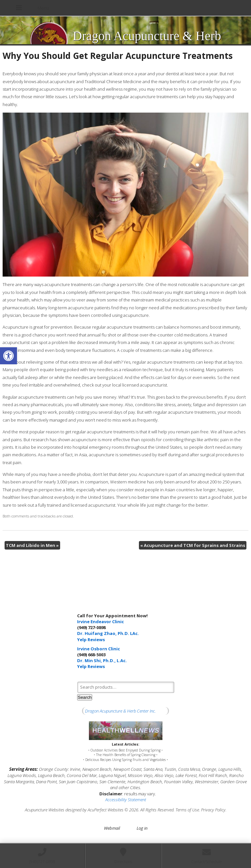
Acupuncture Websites (45, 810)
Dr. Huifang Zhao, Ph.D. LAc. (108, 633)
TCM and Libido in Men (32, 545)
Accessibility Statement (126, 800)
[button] (8, 356)
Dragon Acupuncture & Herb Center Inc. (120, 711)
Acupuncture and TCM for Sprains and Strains (193, 545)
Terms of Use (187, 810)
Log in (142, 828)
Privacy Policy (213, 810)
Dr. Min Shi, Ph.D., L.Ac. (102, 660)
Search (85, 697)
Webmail (112, 828)
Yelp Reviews (91, 640)
